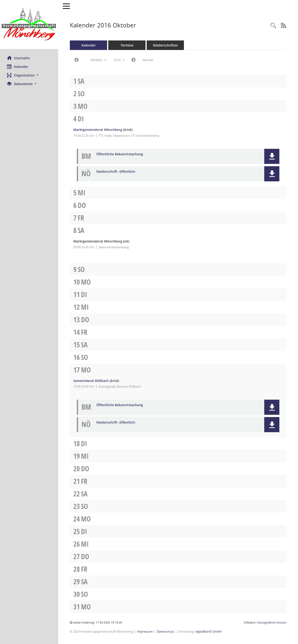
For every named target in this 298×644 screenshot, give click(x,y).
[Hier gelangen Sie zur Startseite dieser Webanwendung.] (29, 25)
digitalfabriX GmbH (208, 631)
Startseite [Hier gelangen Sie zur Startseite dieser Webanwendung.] (18, 58)
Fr (81, 218)
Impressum (145, 631)
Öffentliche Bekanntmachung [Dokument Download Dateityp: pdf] (120, 154)
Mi (82, 193)
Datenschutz (165, 631)
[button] (29, 75)
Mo (83, 106)
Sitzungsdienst (272, 622)
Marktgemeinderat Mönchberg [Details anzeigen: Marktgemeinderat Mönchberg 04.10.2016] (98, 130)
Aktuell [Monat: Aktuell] (148, 60)
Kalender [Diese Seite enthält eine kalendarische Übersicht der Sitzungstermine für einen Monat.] (18, 66)
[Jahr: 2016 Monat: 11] (134, 60)
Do (82, 205)
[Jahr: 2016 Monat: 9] (76, 60)
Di (81, 119)
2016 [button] (119, 60)
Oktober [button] (98, 60)
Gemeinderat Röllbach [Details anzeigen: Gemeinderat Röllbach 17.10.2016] (91, 381)
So (81, 94)
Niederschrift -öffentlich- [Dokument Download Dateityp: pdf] (116, 172)
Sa (81, 81)
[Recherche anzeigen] (273, 26)
